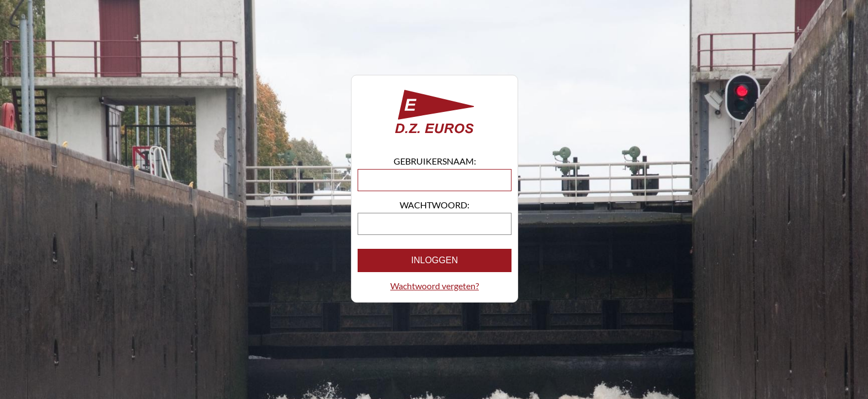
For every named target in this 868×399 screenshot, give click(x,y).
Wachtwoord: (435, 205)
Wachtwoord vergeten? (435, 286)
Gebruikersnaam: (435, 161)
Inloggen (435, 260)
